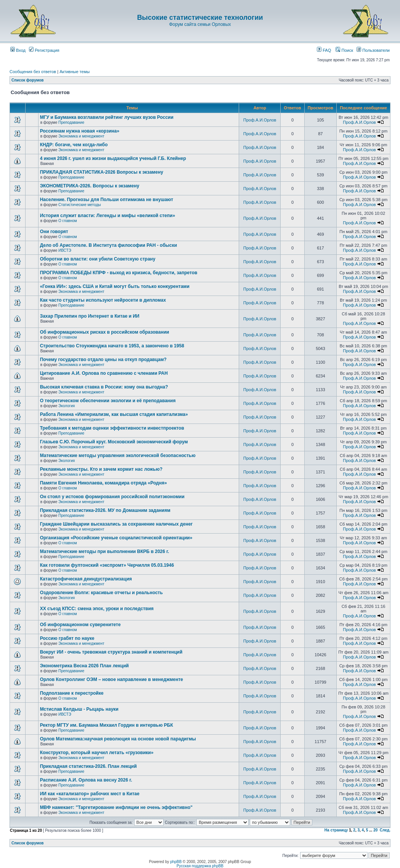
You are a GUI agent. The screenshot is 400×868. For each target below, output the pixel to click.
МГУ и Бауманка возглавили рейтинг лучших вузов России (107, 117)
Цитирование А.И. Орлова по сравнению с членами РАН (104, 373)
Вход (18, 50)
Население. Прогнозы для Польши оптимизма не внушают (107, 200)
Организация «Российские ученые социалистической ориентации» (116, 538)
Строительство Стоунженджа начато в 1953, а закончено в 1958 (112, 346)
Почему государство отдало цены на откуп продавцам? (103, 360)
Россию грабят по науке (67, 638)
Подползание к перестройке (72, 693)
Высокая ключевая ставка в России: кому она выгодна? (104, 387)
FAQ (324, 50)
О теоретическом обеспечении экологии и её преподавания (108, 401)
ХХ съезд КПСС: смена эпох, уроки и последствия (97, 609)
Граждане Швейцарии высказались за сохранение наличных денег (116, 524)
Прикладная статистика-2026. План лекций (88, 766)
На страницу (336, 830)
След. (385, 830)
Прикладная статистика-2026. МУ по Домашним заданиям (105, 510)
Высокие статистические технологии (200, 18)
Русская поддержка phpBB (200, 866)
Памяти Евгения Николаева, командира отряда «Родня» (104, 483)
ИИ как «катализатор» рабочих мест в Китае (90, 794)
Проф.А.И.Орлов (260, 120)
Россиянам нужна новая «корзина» (80, 131)
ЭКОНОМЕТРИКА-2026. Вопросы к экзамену (90, 186)
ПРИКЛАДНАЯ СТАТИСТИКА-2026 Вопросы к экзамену (102, 172)
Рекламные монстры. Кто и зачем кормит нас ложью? (101, 469)
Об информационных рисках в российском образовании (105, 332)
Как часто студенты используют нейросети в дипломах (103, 300)
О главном (68, 221)
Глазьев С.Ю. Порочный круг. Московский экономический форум (114, 442)
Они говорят (54, 232)
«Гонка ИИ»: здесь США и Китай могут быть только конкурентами (115, 286)
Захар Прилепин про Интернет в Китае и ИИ (90, 316)
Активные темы (75, 72)
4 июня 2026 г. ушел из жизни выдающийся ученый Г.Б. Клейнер (113, 158)
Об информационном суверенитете (80, 625)
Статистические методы (80, 205)
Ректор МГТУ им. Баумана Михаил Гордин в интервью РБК (107, 725)
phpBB (176, 862)
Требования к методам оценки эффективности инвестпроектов (112, 428)
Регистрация (44, 50)
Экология (67, 406)
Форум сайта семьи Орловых (200, 24)
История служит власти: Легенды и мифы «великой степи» (108, 216)
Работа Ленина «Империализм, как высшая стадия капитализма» (114, 414)
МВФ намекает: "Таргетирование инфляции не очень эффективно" (116, 807)
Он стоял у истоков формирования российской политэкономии (112, 497)
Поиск (344, 50)
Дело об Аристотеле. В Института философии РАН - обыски (109, 245)
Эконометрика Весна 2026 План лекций (84, 666)
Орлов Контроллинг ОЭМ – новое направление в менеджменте (112, 679)
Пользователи (373, 50)
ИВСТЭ (65, 250)
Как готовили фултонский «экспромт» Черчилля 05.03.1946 (107, 565)
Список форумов (28, 80)
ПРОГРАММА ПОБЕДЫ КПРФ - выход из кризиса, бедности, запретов (119, 273)
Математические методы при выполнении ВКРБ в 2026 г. (105, 551)
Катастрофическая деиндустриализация (86, 579)
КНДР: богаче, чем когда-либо (74, 145)
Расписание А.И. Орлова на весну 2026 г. (86, 780)
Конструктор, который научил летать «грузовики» (97, 753)
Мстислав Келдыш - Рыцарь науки (79, 709)
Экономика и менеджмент (81, 136)
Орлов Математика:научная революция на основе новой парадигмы (118, 739)
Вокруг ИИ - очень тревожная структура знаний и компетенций (111, 652)
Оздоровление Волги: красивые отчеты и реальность (101, 593)
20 (375, 830)
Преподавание (71, 122)
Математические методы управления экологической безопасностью (118, 456)
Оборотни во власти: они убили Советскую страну (98, 259)
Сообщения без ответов (33, 72)
